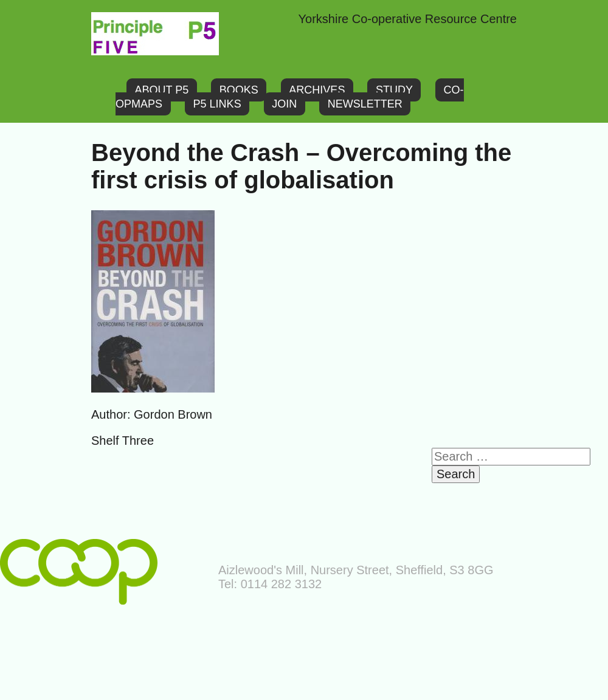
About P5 (162, 90)
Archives (317, 90)
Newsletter (365, 104)
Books (239, 90)
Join (284, 104)
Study (394, 90)
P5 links (217, 104)
